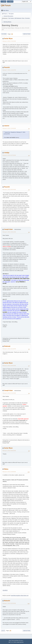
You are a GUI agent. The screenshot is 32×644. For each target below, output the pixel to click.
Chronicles (27, 18)
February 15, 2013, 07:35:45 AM (9, 41)
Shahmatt (7, 346)
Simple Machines (20, 642)
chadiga (7, 153)
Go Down (4, 34)
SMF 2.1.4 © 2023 (12, 642)
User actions (27, 34)
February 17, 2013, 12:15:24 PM (9, 70)
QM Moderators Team (19, 18)
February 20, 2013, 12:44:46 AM (9, 128)
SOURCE (5, 590)
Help (10, 640)
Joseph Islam (8, 229)
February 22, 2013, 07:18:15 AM (9, 393)
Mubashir (7, 601)
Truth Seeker (11, 18)
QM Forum (6, 5)
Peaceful (7, 67)
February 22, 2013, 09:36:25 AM (9, 451)
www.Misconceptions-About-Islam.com (20, 596)
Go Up (3, 631)
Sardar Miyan (8, 39)
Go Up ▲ (21, 640)
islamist (7, 126)
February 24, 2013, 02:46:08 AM (9, 472)
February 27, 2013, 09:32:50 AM (9, 603)
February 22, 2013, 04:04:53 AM (9, 366)
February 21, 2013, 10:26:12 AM (9, 232)
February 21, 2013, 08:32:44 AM (9, 189)
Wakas (6, 469)
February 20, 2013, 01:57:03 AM (9, 155)
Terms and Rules (15, 640)
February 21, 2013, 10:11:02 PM (9, 349)
